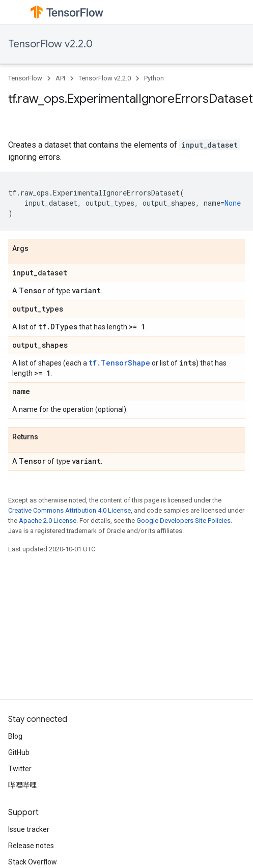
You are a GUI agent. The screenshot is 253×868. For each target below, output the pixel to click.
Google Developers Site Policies (184, 521)
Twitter (20, 769)
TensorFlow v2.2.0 (50, 44)
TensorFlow (25, 78)
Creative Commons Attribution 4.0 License (69, 510)
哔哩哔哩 (22, 785)
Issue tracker (29, 829)
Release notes (31, 846)
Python (154, 78)
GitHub (19, 752)
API (60, 78)
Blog (15, 736)
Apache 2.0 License (48, 521)
